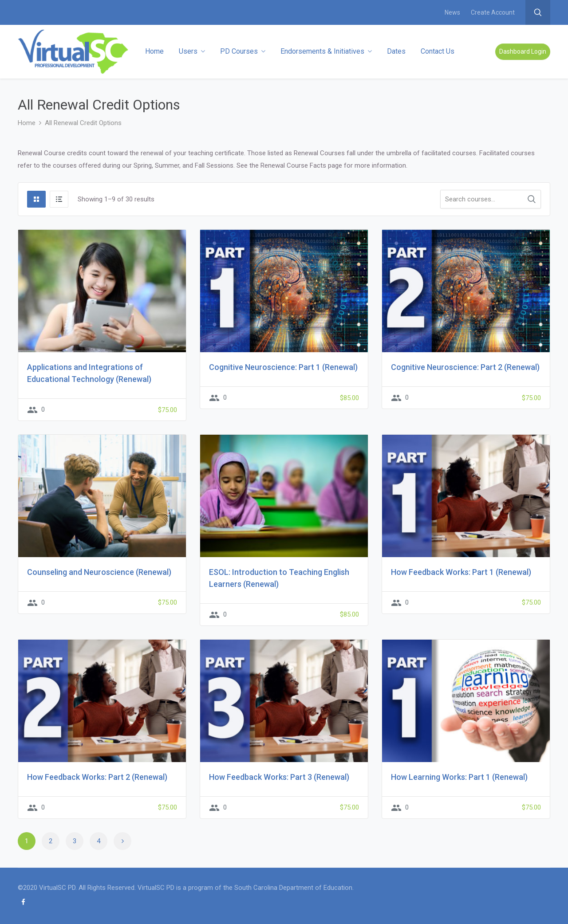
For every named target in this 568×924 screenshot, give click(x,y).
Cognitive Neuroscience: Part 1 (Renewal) (283, 367)
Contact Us (438, 51)
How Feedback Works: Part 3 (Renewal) (279, 777)
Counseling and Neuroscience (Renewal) (99, 572)
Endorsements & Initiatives (326, 51)
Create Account (493, 12)
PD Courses (243, 51)
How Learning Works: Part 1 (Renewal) (459, 777)
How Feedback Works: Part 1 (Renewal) (461, 572)
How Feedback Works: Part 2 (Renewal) (97, 777)
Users (192, 51)
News (452, 12)
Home (154, 51)
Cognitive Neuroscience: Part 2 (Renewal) (465, 367)
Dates (396, 51)
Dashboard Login (523, 51)
